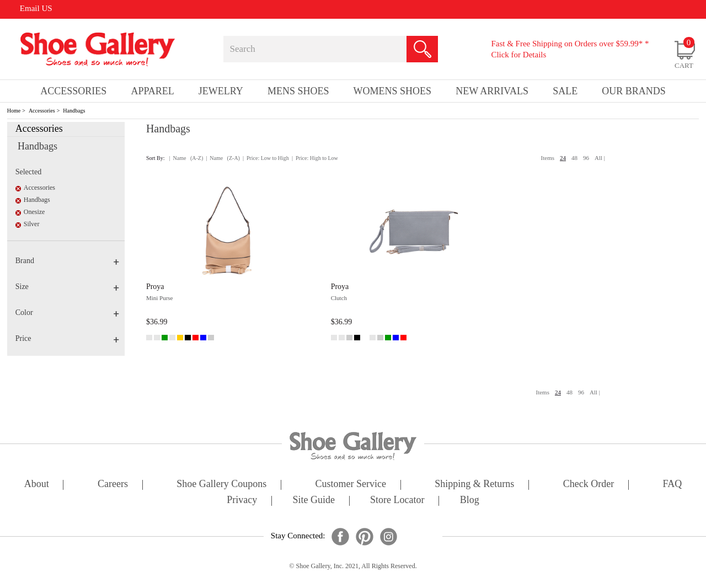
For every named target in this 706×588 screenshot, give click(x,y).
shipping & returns (474, 485)
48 (574, 158)
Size (67, 287)
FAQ (672, 485)
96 (586, 158)
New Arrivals (492, 91)
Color (67, 312)
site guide (314, 501)
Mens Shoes (298, 91)
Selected (28, 172)
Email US (36, 8)
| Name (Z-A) (223, 158)
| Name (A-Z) (186, 158)
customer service (351, 485)
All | (600, 158)
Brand (67, 261)
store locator (397, 501)
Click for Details (518, 55)
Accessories (42, 111)
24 (563, 158)
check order (589, 485)
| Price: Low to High (266, 158)
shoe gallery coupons (221, 485)
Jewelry (221, 91)
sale (565, 91)
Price (67, 338)
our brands (634, 91)
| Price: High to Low (315, 158)
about (37, 485)
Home (14, 111)
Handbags (74, 111)
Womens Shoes (393, 91)
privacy (242, 501)
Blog (470, 501)
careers (113, 485)
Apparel (152, 91)
